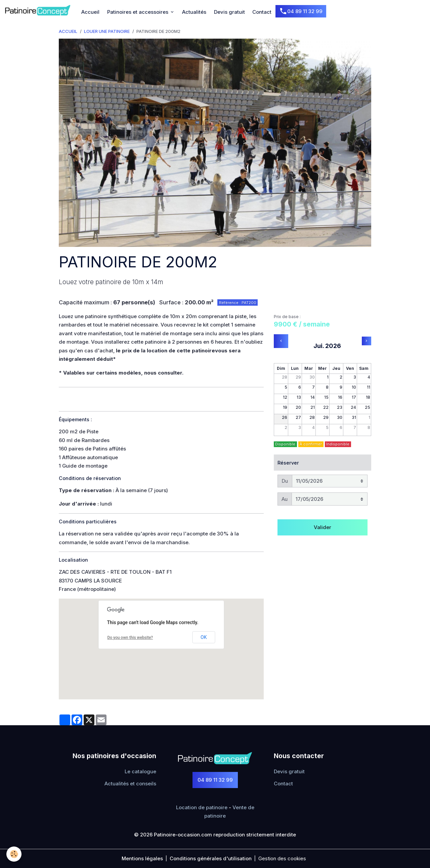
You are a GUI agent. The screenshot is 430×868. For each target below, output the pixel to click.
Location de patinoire (202, 807)
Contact (262, 12)
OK (204, 637)
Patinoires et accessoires (138, 12)
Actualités (194, 12)
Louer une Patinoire (107, 31)
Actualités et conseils (130, 784)
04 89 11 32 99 (301, 11)
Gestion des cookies (282, 858)
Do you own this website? (130, 638)
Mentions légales (142, 858)
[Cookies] (14, 854)
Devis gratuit (229, 12)
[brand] (39, 10)
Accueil (90, 12)
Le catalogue (140, 771)
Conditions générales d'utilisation (211, 858)
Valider (322, 527)
